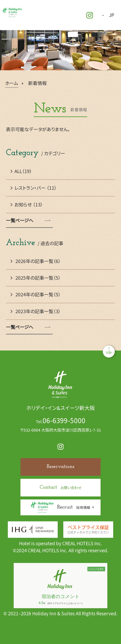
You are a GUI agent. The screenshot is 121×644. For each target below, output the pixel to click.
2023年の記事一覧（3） (36, 311)
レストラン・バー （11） (34, 188)
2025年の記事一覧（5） (36, 278)
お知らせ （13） (27, 204)
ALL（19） (21, 171)
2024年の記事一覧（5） (36, 294)
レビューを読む (96, 569)
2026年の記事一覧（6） (36, 261)
